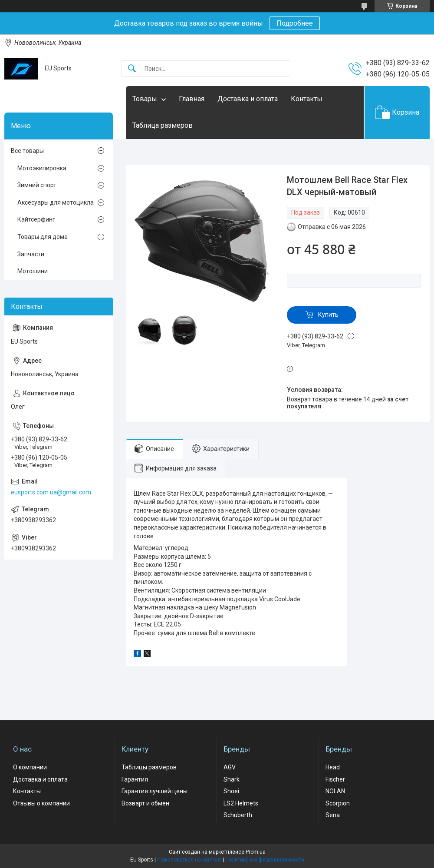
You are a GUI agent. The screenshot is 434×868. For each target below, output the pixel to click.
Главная (192, 99)
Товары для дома (43, 237)
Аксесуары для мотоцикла (56, 202)
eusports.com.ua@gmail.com (51, 492)
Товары (145, 99)
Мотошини (33, 271)
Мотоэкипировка (42, 168)
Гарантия (135, 779)
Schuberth (238, 815)
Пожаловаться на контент (189, 860)
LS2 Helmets (241, 803)
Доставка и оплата (248, 99)
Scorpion (338, 803)
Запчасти (31, 254)
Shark (232, 779)
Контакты (307, 99)
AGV (230, 767)
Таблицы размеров (149, 767)
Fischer (335, 779)
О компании (30, 767)
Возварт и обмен (145, 803)
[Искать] (132, 69)
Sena (333, 815)
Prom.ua (256, 852)
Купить (328, 315)
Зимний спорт (37, 185)
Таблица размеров (163, 125)
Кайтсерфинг (36, 219)
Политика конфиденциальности (265, 860)
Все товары (27, 151)
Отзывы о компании (41, 803)
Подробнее (295, 23)
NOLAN (335, 791)
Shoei (231, 791)
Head (333, 767)
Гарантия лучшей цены (155, 791)
